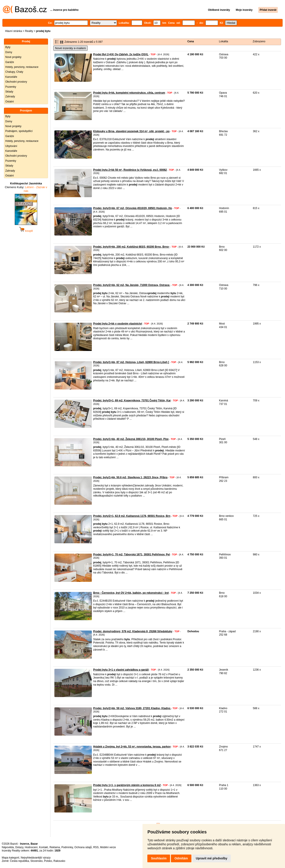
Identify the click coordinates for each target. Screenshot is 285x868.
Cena (191, 41)
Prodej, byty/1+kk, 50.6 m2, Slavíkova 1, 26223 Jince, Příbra (130, 477)
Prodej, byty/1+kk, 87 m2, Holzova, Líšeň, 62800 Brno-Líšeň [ (131, 362)
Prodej (26, 41)
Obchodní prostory (16, 82)
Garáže (10, 62)
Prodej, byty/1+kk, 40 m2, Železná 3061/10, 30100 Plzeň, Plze (131, 439)
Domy (9, 52)
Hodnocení (31, 847)
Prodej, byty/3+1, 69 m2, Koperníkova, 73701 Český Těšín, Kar (132, 401)
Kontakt (43, 847)
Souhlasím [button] (159, 858)
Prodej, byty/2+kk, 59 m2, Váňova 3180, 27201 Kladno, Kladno (132, 708)
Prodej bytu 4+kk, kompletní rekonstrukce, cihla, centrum (129, 93)
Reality (29, 31)
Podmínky (67, 847)
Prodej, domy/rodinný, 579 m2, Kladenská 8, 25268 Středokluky (133, 631)
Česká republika (19, 861)
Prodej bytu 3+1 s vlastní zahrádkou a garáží (121, 670)
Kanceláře (11, 77)
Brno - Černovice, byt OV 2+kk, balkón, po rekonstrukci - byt (131, 593)
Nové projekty (13, 57)
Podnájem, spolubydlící (19, 131)
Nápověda (8, 847)
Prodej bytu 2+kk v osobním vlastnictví (118, 324)
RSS (96, 847)
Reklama (55, 847)
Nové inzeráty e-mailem (70, 48)
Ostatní (10, 102)
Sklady (9, 92)
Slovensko (36, 861)
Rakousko (59, 861)
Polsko (48, 861)
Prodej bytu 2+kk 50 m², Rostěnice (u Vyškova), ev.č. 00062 (130, 170)
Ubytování (11, 146)
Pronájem (26, 111)
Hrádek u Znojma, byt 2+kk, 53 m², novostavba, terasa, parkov (132, 747)
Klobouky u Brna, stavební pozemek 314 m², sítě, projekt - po (131, 131)
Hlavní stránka (14, 31)
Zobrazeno (259, 41)
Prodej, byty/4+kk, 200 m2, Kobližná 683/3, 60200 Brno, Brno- (131, 247)
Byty (8, 47)
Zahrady (10, 96)
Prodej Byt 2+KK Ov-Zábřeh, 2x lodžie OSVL (121, 54)
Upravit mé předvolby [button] (212, 858)
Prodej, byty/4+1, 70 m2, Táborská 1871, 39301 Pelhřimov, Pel (131, 555)
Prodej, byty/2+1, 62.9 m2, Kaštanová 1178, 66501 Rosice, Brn (132, 516)
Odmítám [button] (181, 858)
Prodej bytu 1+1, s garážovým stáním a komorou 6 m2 (127, 785)
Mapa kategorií (10, 858)
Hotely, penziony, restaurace (22, 67)
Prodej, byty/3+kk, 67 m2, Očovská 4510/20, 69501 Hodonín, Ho (133, 208)
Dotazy (19, 847)
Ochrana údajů (83, 847)
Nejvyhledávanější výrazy (36, 858)
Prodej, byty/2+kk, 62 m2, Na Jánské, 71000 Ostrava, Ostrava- (132, 285)
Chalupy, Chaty (14, 72)
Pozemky (11, 87)
